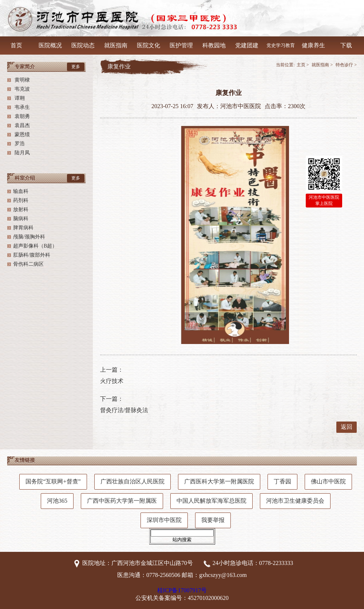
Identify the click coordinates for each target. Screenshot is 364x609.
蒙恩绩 (21, 135)
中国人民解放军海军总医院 (211, 501)
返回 (347, 427)
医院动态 (83, 45)
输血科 (21, 191)
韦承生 (21, 107)
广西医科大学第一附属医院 (219, 481)
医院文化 (149, 45)
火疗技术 (112, 381)
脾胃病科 (23, 228)
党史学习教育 (281, 45)
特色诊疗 (344, 65)
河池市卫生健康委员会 (295, 501)
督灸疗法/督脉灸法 (124, 410)
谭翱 (19, 98)
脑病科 (21, 219)
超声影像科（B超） (35, 246)
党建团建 (247, 45)
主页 (301, 65)
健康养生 (313, 45)
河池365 (57, 501)
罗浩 (19, 144)
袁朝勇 (21, 116)
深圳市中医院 (164, 520)
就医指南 (116, 45)
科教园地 (214, 45)
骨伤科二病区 (28, 264)
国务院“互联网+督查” (53, 481)
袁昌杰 (21, 125)
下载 (346, 45)
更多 (76, 67)
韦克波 (21, 89)
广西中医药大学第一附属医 (122, 501)
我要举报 (213, 520)
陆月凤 (21, 153)
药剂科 (21, 200)
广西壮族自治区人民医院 (132, 481)
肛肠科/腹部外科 (32, 255)
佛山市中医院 (328, 481)
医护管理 (181, 45)
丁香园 (282, 481)
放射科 (21, 209)
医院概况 (50, 45)
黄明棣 (21, 80)
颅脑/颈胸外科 (29, 237)
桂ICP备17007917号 (182, 590)
